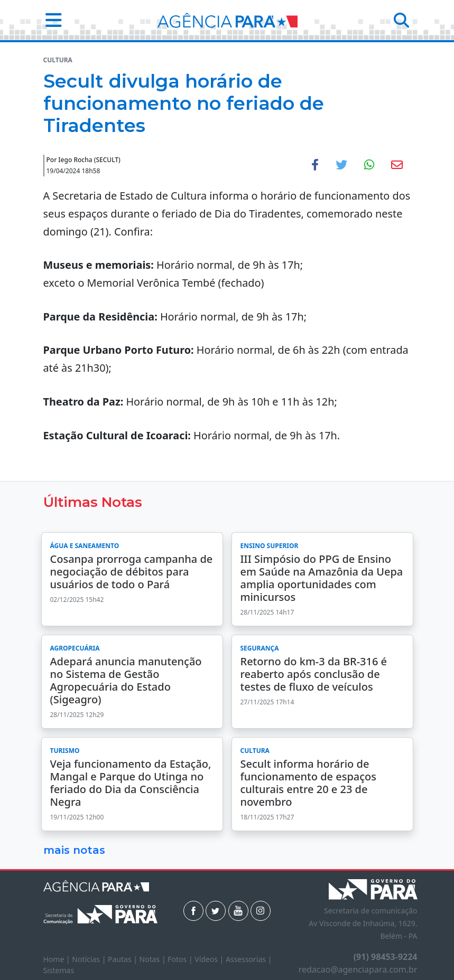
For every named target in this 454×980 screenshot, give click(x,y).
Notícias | (90, 959)
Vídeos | (210, 959)
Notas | (154, 959)
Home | (58, 959)
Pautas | (124, 959)
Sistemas (59, 970)
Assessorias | (249, 959)
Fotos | (181, 959)
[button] (50, 20)
